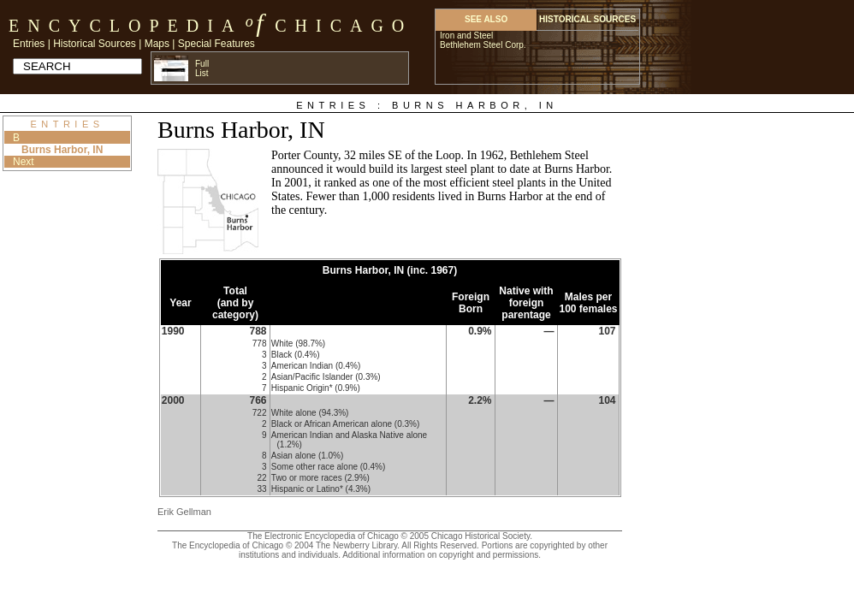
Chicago (344, 26)
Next (24, 162)
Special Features (216, 44)
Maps (157, 44)
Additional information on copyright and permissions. (442, 555)
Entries (29, 44)
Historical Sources (95, 44)
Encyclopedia (125, 26)
